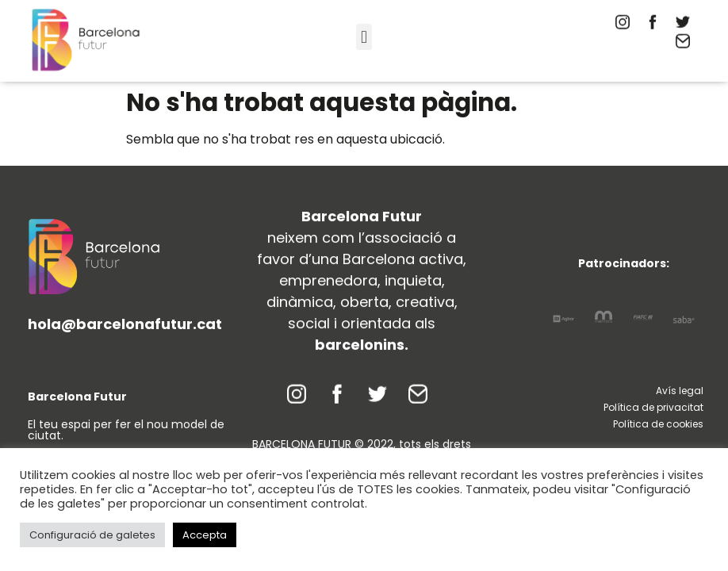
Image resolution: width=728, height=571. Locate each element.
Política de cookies (658, 424)
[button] (364, 37)
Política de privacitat (653, 407)
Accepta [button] (205, 535)
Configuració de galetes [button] (92, 535)
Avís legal (680, 391)
